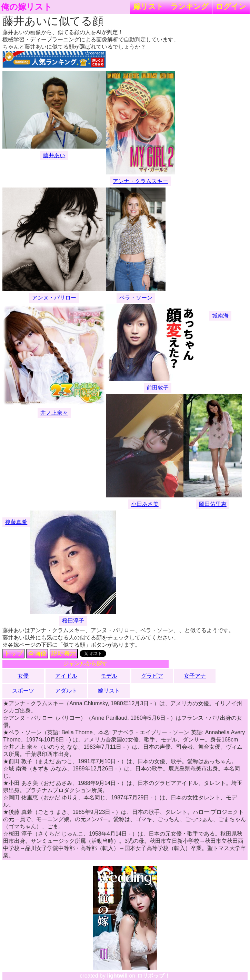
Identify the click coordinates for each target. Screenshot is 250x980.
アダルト (66, 691)
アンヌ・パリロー (54, 298)
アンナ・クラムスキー (140, 181)
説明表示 (64, 654)
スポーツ (23, 691)
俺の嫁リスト (27, 7)
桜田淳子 (73, 621)
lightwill (117, 976)
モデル (109, 676)
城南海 (220, 316)
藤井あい (54, 155)
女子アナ (195, 676)
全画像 (37, 654)
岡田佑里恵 (213, 504)
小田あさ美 (145, 504)
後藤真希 (16, 522)
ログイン (231, 6)
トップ (13, 654)
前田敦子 (158, 388)
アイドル (66, 676)
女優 (23, 676)
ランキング (190, 6)
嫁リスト (148, 6)
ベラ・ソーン (136, 298)
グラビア (152, 676)
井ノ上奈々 (54, 413)
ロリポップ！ (153, 976)
